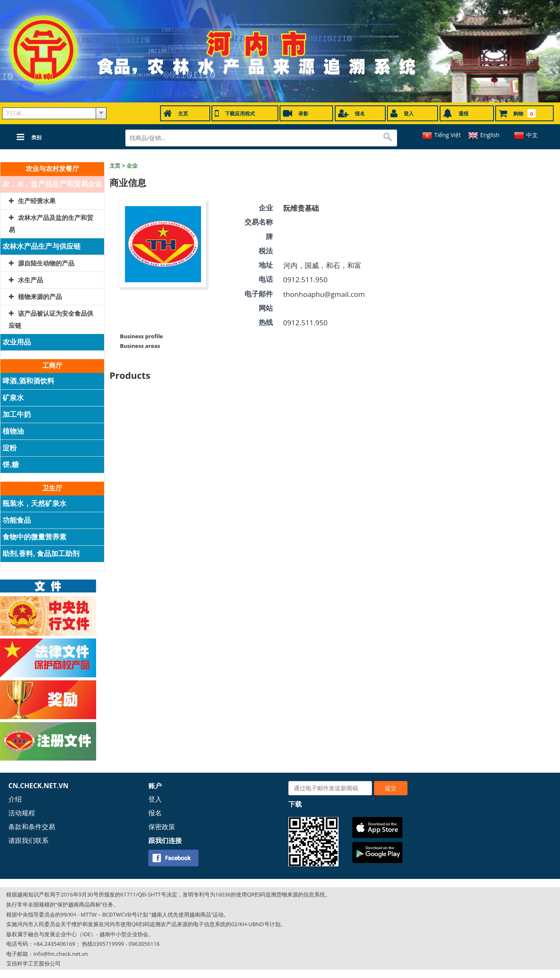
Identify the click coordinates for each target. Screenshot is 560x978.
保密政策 (162, 827)
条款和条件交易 (32, 827)
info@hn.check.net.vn (61, 954)
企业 (132, 166)
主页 (115, 166)
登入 (155, 799)
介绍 (15, 799)
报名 (155, 813)
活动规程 (22, 813)
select (101, 113)
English (490, 135)
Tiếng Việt (448, 135)
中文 (532, 135)
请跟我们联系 (28, 840)
